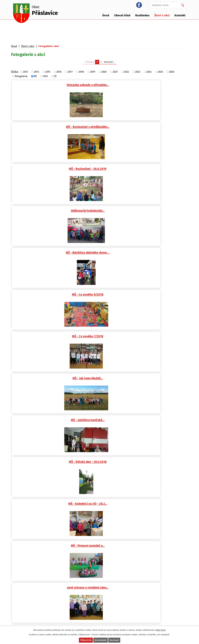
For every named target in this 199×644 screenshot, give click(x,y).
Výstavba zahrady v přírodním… (42, 85)
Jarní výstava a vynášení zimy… (42, 254)
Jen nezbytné (101, 640)
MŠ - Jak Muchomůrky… (101, 466)
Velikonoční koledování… (42, 127)
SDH (45, 76)
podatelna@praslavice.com (30, 539)
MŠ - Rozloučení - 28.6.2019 (160, 85)
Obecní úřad (122, 15)
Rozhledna (142, 15)
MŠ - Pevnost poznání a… (160, 212)
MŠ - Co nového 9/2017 (42, 339)
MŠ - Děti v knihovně (42, 297)
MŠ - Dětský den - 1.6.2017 (101, 381)
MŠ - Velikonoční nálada (160, 424)
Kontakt (180, 15)
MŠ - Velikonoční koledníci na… (101, 424)
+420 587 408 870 (24, 552)
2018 (81, 72)
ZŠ (55, 76)
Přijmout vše (86, 640)
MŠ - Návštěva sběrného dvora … (101, 127)
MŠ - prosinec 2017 (160, 297)
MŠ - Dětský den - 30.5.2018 (42, 212)
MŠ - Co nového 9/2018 (160, 127)
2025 (160, 72)
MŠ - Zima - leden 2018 (101, 297)
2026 (172, 72)
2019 (93, 72)
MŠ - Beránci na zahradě (101, 339)
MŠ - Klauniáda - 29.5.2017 (160, 381)
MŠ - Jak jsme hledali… (101, 170)
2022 (126, 72)
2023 (138, 72)
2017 (70, 72)
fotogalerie (21, 76)
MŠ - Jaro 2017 (42, 466)
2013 (25, 72)
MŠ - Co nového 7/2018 (42, 170)
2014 (37, 72)
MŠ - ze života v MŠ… (160, 466)
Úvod (106, 15)
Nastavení (114, 640)
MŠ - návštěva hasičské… (160, 170)
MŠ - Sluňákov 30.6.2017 (160, 339)
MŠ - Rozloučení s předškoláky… (101, 85)
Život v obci (162, 15)
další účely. (161, 630)
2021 (115, 72)
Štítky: (15, 72)
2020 (104, 72)
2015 (48, 72)
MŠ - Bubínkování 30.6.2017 (42, 381)
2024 (149, 72)
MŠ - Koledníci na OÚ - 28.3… (101, 212)
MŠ (35, 76)
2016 (59, 72)
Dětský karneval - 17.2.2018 (160, 254)
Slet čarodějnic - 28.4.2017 (42, 424)
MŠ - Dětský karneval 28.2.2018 (101, 254)
